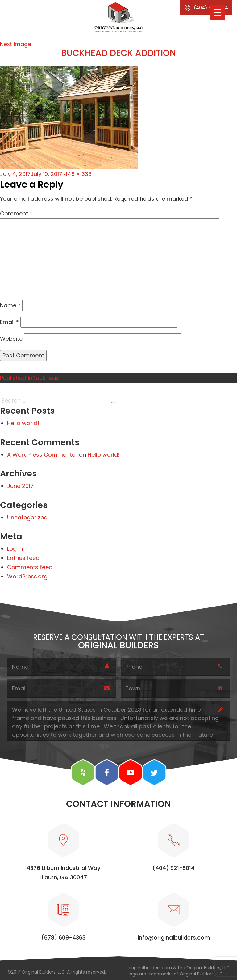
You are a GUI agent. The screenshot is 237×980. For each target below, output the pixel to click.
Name (10, 305)
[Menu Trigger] (218, 12)
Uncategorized (27, 517)
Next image (16, 44)
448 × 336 (78, 174)
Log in (15, 549)
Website (11, 339)
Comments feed (30, 567)
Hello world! (23, 423)
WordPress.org (27, 576)
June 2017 (20, 486)
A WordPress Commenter (42, 455)
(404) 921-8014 (211, 8)
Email (9, 322)
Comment (16, 213)
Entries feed (23, 558)
